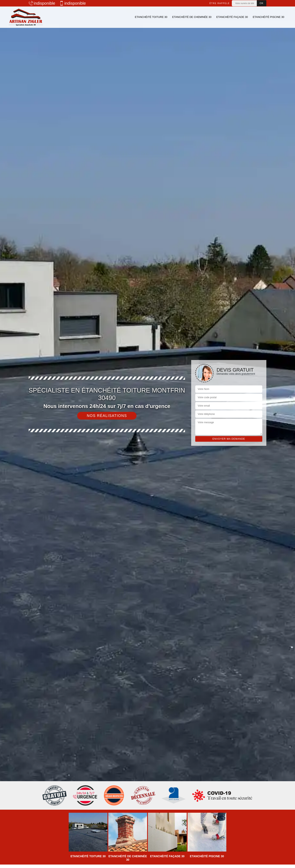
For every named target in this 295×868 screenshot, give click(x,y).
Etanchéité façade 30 (232, 17)
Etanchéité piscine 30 (268, 17)
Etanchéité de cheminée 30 (192, 17)
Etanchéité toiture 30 (151, 17)
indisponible (42, 3)
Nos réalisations (107, 416)
